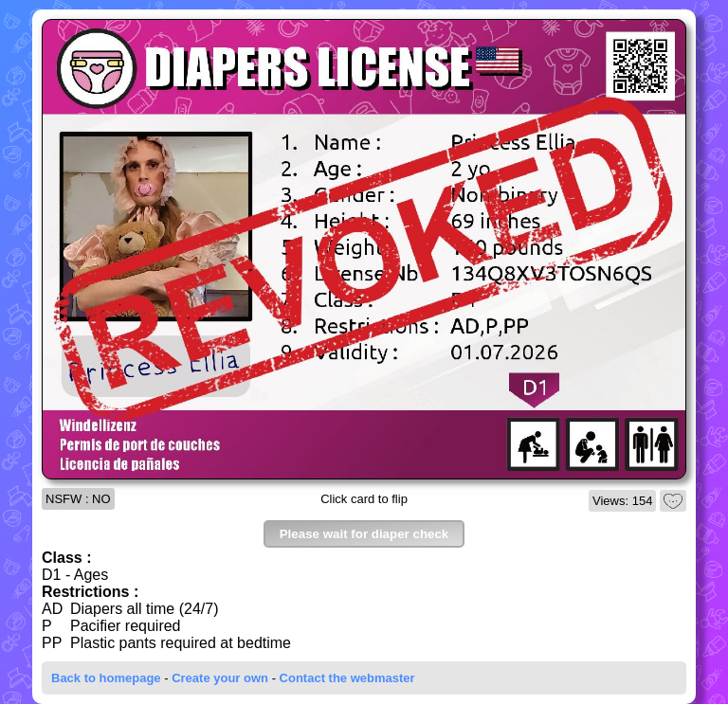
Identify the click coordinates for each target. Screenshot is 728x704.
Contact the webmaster (347, 678)
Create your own (220, 678)
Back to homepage (106, 678)
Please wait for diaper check (364, 534)
